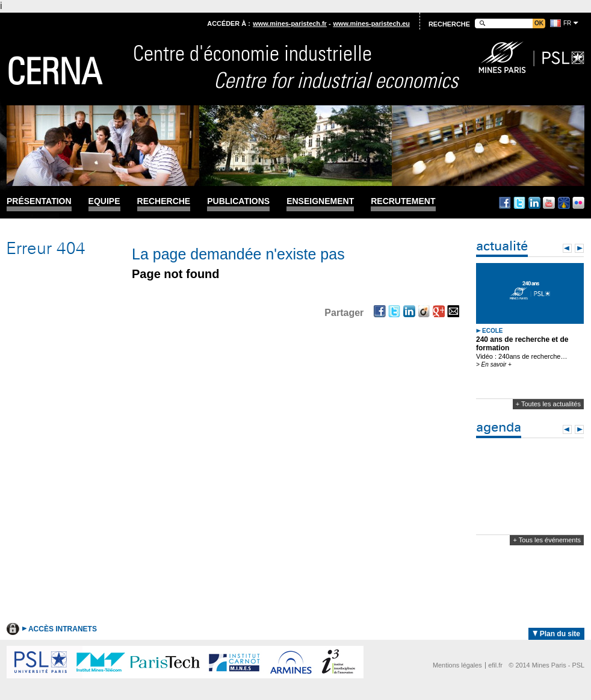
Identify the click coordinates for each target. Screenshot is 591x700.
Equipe (104, 201)
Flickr (578, 203)
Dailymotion (564, 203)
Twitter (519, 203)
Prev (567, 248)
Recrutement (403, 201)
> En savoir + (494, 364)
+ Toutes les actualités (548, 404)
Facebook (505, 203)
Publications (238, 201)
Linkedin (534, 203)
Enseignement (320, 201)
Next (579, 248)
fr (567, 23)
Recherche (164, 201)
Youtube (549, 203)
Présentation (39, 201)
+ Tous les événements (547, 540)
